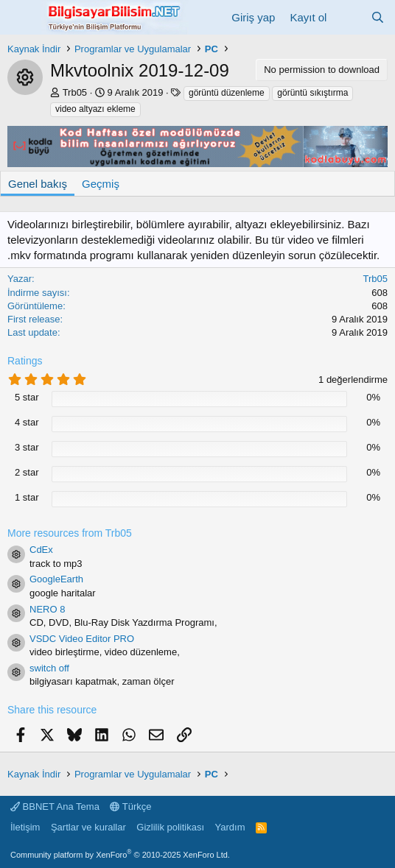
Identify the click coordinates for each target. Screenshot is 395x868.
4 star (27, 422)
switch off (49, 668)
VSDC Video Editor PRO (82, 639)
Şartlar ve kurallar (88, 827)
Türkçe (130, 807)
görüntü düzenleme (227, 93)
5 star (27, 397)
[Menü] (20, 17)
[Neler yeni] (348, 17)
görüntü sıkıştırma (312, 93)
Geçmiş (101, 184)
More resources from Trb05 (70, 533)
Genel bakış (38, 184)
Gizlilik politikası (170, 827)
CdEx (41, 550)
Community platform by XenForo (120, 855)
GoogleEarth (56, 579)
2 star (27, 472)
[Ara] (378, 17)
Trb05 (75, 92)
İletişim (25, 827)
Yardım (230, 827)
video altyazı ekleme (95, 109)
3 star (27, 447)
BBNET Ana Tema (55, 807)
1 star (27, 497)
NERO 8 (47, 609)
